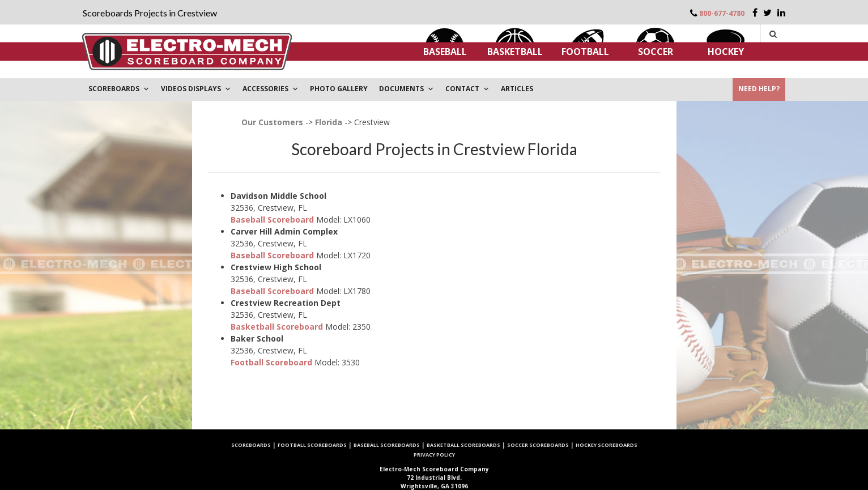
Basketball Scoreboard (277, 327)
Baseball (445, 52)
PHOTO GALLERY (339, 89)
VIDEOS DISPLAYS (196, 89)
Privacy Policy (434, 455)
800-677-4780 (722, 13)
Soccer (656, 52)
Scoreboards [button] (119, 89)
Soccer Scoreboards (538, 445)
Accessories (271, 89)
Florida (329, 122)
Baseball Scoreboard (272, 220)
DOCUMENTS (407, 89)
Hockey (726, 52)
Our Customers (272, 122)
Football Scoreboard (271, 362)
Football (585, 52)
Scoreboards (251, 445)
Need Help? (759, 89)
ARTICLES (517, 89)
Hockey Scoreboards (607, 445)
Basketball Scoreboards (463, 445)
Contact (467, 89)
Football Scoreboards (312, 445)
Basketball (515, 52)
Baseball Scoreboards (387, 445)
